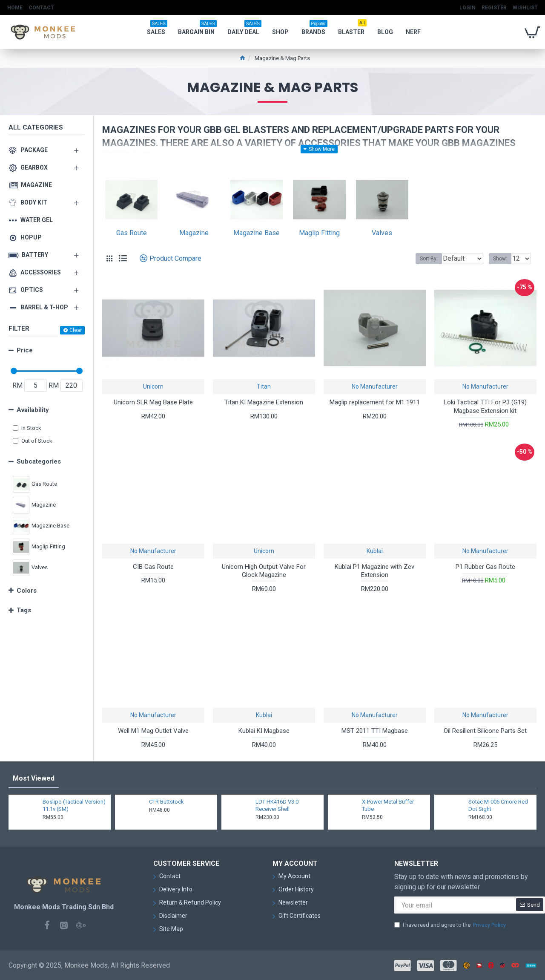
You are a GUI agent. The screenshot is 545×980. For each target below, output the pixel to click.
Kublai (375, 551)
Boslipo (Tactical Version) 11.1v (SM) (74, 805)
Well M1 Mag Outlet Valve (153, 731)
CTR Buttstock (166, 802)
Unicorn (153, 386)
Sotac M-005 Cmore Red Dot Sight (498, 805)
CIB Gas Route (153, 567)
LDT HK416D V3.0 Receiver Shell (277, 805)
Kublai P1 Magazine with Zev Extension (374, 571)
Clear (76, 330)
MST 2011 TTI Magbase (375, 731)
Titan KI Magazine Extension (264, 402)
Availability (33, 410)
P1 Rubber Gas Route (485, 567)
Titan (264, 386)
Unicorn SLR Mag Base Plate (153, 402)
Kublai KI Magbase (264, 731)
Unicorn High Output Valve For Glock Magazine (264, 571)
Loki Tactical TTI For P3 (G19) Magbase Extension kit (485, 406)
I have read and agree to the (451, 925)
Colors (27, 591)
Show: (503, 259)
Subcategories (39, 461)
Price (25, 350)
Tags (24, 610)
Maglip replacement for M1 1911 (375, 402)
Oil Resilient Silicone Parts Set (485, 731)
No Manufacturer (375, 386)
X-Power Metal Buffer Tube (388, 805)
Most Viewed (34, 778)
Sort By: (422, 259)
